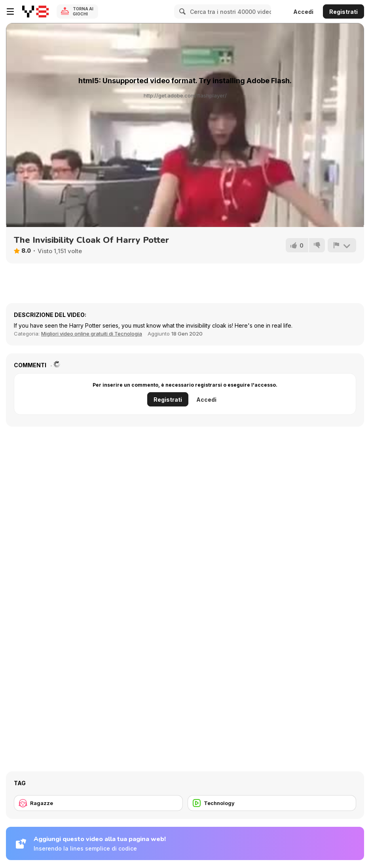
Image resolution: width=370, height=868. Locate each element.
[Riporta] (342, 245)
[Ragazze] (98, 803)
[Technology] (272, 803)
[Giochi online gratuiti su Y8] (35, 11)
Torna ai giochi (83, 11)
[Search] (181, 11)
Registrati (343, 12)
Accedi (303, 12)
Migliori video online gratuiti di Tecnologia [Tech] (92, 334)
